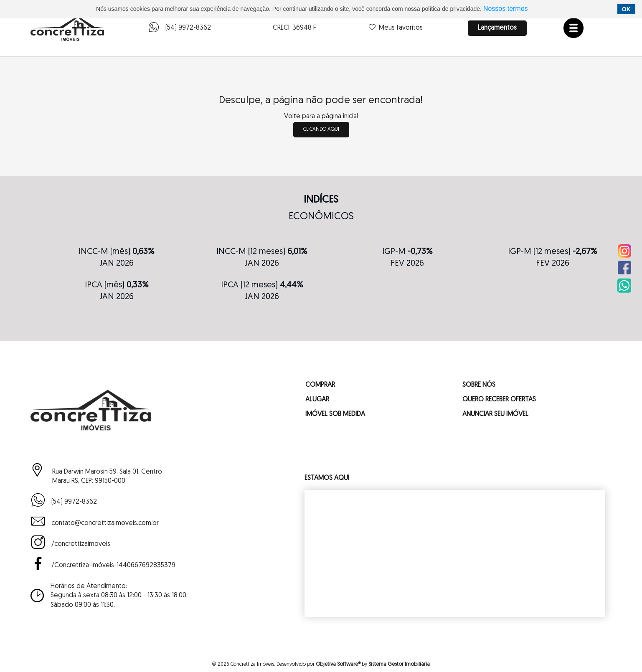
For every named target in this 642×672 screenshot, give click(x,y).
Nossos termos (506, 9)
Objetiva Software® (338, 664)
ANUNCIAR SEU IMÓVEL (495, 414)
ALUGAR (317, 400)
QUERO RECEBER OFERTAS (499, 400)
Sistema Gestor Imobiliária (399, 664)
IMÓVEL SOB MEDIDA (335, 414)
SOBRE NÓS (479, 385)
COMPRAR (320, 385)
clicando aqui (321, 129)
